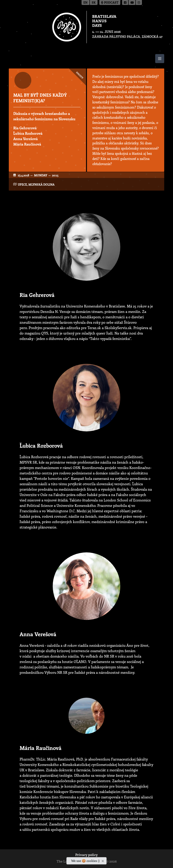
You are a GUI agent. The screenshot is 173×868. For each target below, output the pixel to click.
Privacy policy (86, 855)
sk (94, 3)
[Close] (103, 860)
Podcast (110, 3)
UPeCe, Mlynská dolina (36, 184)
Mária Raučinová (27, 144)
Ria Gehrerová (25, 128)
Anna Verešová (25, 139)
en (85, 3)
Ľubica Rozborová (28, 133)
